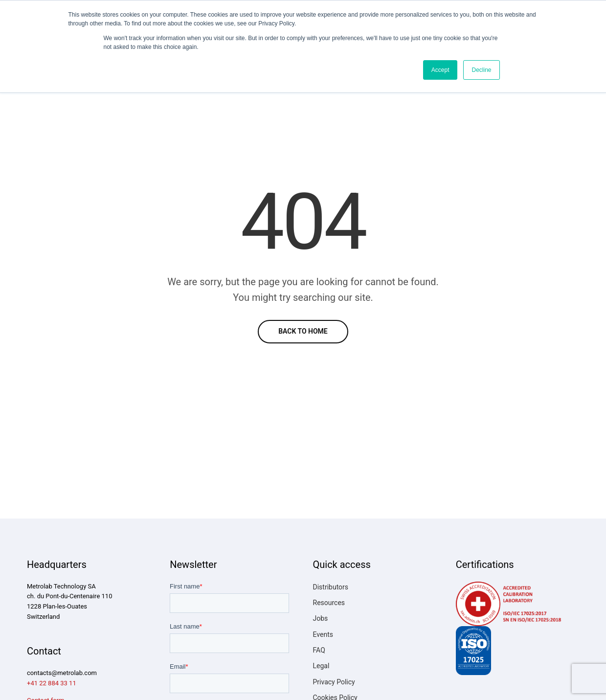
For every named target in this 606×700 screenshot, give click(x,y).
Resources (329, 603)
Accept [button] (440, 70)
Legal (321, 666)
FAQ (319, 650)
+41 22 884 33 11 (52, 683)
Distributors (331, 587)
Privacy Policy (334, 682)
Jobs (321, 618)
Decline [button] (481, 70)
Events (323, 634)
